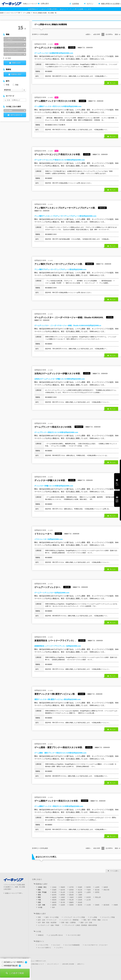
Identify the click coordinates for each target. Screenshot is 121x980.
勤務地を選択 (16, 74)
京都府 (63, 897)
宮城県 (80, 887)
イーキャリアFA (43, 945)
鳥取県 (54, 900)
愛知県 (71, 895)
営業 (39, 917)
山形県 (97, 887)
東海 (39, 895)
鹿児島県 (106, 905)
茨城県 (54, 890)
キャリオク (57, 945)
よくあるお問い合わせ (56, 935)
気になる (113, 83)
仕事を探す (45, 4)
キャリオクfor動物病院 (72, 945)
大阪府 (71, 897)
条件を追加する (16, 115)
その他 (40, 907)
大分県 (88, 905)
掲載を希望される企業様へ (111, 4)
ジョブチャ (60, 948)
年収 (6, 85)
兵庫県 (80, 897)
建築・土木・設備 (86, 923)
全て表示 (8, 58)
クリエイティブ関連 (108, 917)
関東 (39, 890)
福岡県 (54, 905)
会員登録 (76, 4)
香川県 (63, 902)
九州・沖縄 (41, 905)
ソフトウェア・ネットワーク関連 (74, 917)
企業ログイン (81, 964)
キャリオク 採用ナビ (44, 948)
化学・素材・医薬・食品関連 (47, 923)
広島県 (80, 900)
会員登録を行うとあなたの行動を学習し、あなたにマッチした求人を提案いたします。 (60, 9)
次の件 (109, 34)
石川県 (71, 892)
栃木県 (63, 890)
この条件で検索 (16, 973)
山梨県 (88, 892)
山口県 (88, 900)
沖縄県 (116, 905)
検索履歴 (117, 501)
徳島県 (54, 902)
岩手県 (71, 887)
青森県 (63, 887)
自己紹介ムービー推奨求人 (13, 962)
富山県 (63, 892)
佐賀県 (63, 905)
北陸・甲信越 (42, 892)
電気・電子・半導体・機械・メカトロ (95, 920)
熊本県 (80, 905)
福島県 (106, 887)
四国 (39, 902)
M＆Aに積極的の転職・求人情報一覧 (45, 13)
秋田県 (88, 887)
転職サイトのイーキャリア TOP (10, 13)
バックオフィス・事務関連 (70, 920)
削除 (25, 39)
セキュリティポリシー (53, 964)
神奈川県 (106, 890)
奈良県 (88, 897)
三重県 (80, 895)
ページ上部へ (114, 871)
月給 (16, 85)
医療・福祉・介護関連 (68, 923)
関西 (39, 897)
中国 (39, 900)
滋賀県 (54, 897)
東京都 (97, 890)
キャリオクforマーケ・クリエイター (96, 945)
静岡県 (63, 895)
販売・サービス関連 (52, 917)
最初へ (89, 34)
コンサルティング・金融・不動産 (49, 925)
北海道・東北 (42, 887)
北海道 (54, 887)
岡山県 (71, 900)
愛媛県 (71, 902)
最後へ (117, 34)
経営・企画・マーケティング (47, 920)
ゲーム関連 (27, 13)
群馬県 (71, 890)
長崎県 (71, 905)
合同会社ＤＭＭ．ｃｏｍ (46, 44)
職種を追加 (16, 63)
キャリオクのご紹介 (74, 935)
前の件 (97, 34)
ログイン (90, 4)
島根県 (63, 900)
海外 (54, 907)
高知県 (80, 902)
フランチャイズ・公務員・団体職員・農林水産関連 (81, 925)
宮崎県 (97, 905)
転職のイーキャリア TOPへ (14, 893)
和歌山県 (98, 897)
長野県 (97, 892)
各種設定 (41, 935)
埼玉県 (80, 890)
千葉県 (88, 890)
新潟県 (54, 892)
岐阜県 (54, 895)
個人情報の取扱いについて (37, 964)
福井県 (80, 892)
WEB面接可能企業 (10, 966)
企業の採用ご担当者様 (68, 964)
